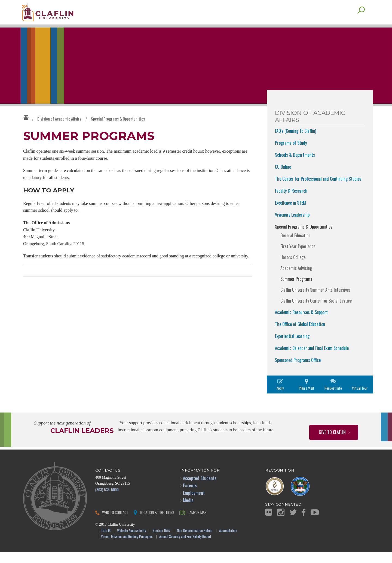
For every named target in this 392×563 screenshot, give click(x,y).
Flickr (269, 523)
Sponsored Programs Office (298, 371)
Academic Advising (296, 279)
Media (188, 511)
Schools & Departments (295, 166)
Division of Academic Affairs (59, 130)
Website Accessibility (131, 542)
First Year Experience (298, 257)
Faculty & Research (291, 202)
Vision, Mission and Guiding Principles (127, 548)
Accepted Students (200, 489)
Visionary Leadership (292, 226)
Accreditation (228, 542)
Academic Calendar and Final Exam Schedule (312, 359)
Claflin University (61, 15)
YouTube (315, 523)
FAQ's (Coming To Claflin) (295, 142)
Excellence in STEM (290, 214)
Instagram (281, 523)
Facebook (304, 523)
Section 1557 (162, 542)
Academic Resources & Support (301, 323)
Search (361, 21)
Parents (190, 496)
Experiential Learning (292, 347)
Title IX (106, 542)
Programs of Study (291, 154)
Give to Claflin (332, 443)
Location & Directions (157, 523)
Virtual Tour (360, 399)
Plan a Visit (307, 399)
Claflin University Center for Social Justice (316, 312)
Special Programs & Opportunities (118, 130)
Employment (194, 504)
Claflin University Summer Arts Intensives (316, 301)
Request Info (333, 399)
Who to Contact (115, 523)
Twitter (293, 523)
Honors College (293, 268)
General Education (295, 246)
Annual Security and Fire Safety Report (185, 548)
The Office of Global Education (300, 335)
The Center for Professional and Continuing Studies (318, 190)
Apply (280, 399)
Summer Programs (296, 290)
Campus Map (197, 523)
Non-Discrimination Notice (195, 542)
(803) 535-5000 (107, 500)
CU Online (283, 178)
